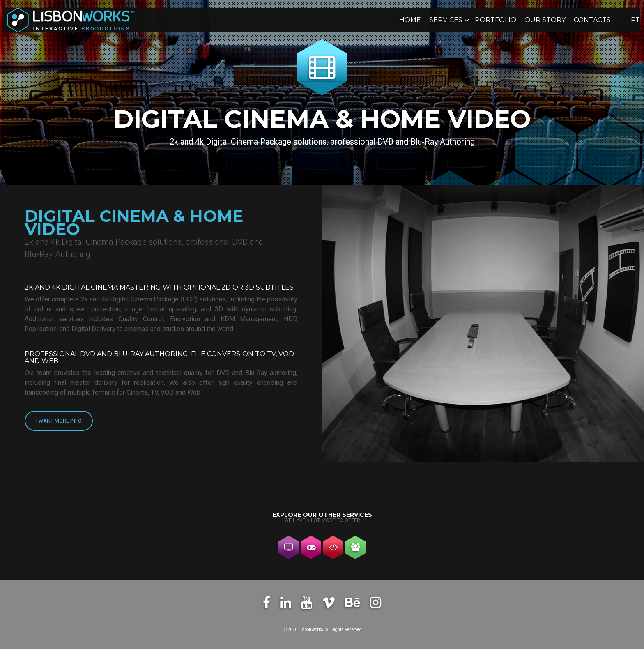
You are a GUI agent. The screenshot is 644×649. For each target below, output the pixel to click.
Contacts (592, 20)
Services (447, 20)
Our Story (545, 20)
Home (410, 20)
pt (635, 20)
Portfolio (496, 20)
